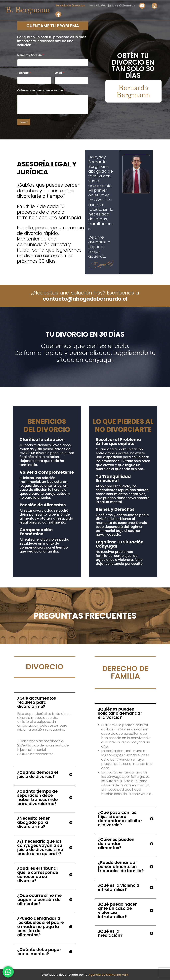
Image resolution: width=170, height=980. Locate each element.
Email (59, 73)
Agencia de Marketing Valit (108, 975)
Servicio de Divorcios (70, 6)
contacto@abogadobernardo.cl (85, 299)
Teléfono (24, 73)
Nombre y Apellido (31, 55)
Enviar (24, 122)
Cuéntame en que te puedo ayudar (41, 91)
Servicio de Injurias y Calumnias (112, 6)
